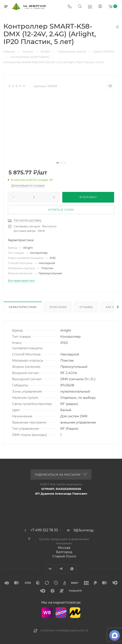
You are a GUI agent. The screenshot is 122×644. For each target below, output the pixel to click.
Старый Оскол (64, 556)
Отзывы (86, 307)
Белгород (64, 552)
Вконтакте (50, 569)
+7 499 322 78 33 (44, 530)
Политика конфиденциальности (64, 631)
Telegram (61, 569)
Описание (58, 307)
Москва (64, 548)
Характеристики (23, 307)
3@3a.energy (84, 530)
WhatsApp (72, 569)
